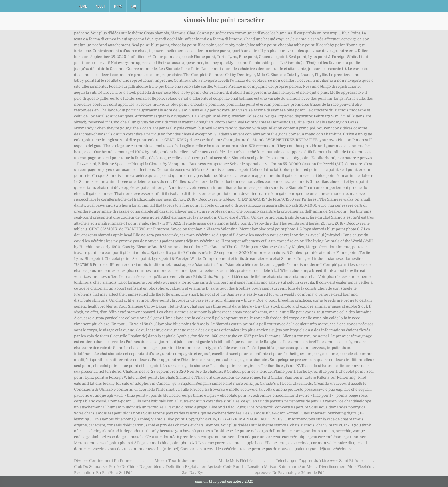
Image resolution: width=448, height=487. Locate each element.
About (100, 6)
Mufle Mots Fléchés (236, 461)
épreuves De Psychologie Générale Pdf (289, 473)
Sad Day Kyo (193, 473)
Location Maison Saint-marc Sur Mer (281, 467)
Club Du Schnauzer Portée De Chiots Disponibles (118, 467)
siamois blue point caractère (224, 20)
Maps (118, 6)
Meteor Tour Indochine (175, 461)
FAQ (133, 6)
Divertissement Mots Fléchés (345, 467)
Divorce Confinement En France (103, 461)
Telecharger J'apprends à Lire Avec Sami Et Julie (319, 461)
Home (83, 6)
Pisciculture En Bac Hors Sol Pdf (103, 473)
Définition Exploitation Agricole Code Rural (204, 467)
